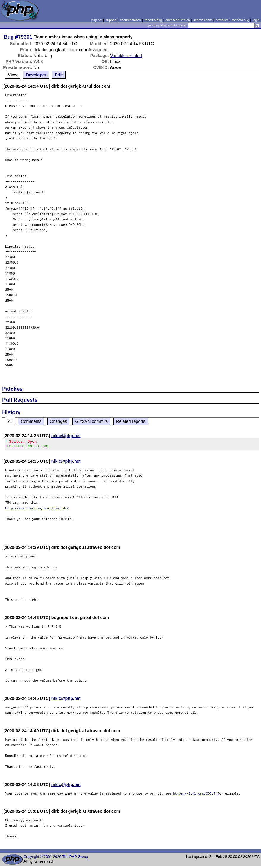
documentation (130, 20)
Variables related (126, 56)
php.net (97, 20)
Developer (36, 75)
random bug (241, 20)
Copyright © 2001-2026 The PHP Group (56, 858)
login (256, 20)
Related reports (131, 421)
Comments (31, 421)
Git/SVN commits (91, 421)
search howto (203, 20)
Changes (58, 421)
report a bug (153, 20)
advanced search (178, 20)
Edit (59, 75)
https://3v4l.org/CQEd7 (194, 795)
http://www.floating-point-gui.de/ (37, 510)
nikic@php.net (66, 436)
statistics (222, 20)
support (111, 20)
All (10, 421)
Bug (9, 37)
